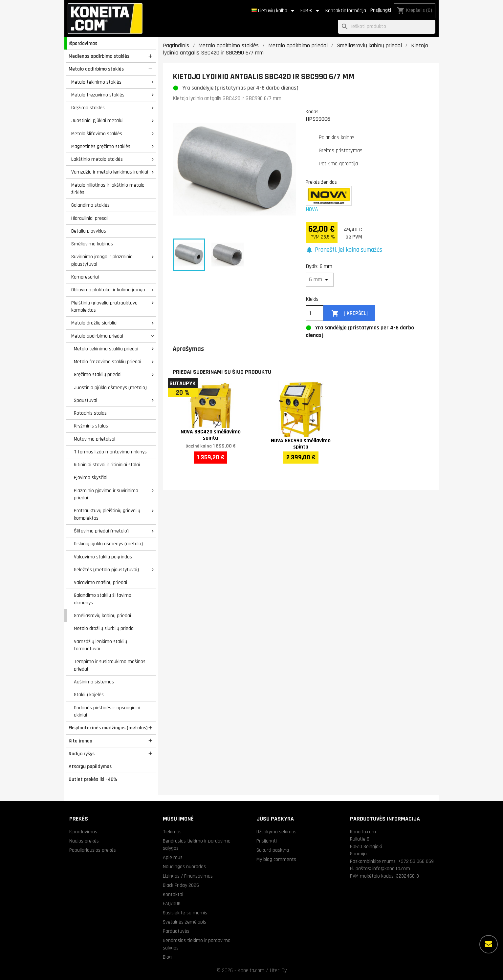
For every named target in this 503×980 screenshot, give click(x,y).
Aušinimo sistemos (94, 682)
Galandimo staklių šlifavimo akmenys (103, 599)
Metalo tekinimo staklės (96, 82)
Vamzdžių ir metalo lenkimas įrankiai (110, 172)
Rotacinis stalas (90, 413)
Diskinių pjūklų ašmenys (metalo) (108, 544)
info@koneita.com (391, 868)
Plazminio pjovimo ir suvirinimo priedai (106, 494)
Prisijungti (381, 10)
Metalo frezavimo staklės (98, 95)
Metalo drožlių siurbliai (94, 323)
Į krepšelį (350, 313)
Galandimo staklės (90, 205)
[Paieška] (387, 27)
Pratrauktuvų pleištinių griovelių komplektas (107, 514)
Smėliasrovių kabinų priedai (102, 615)
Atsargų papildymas (90, 766)
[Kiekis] (315, 313)
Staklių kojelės (89, 695)
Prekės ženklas (321, 182)
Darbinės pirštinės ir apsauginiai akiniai (107, 711)
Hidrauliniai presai (89, 218)
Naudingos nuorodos (184, 866)
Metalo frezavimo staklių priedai (108, 362)
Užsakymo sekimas (276, 832)
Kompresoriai (85, 277)
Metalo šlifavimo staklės (97, 134)
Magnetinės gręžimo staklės (101, 146)
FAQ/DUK (172, 904)
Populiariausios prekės (93, 850)
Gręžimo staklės (88, 108)
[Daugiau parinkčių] (489, 944)
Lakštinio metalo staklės (97, 159)
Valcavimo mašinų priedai (100, 582)
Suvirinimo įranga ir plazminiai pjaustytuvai (102, 260)
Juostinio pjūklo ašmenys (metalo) (110, 387)
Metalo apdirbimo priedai (97, 336)
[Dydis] (320, 280)
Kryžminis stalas (91, 426)
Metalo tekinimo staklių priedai (106, 349)
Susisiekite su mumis (185, 913)
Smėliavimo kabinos (92, 244)
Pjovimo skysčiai (91, 477)
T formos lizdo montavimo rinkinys (110, 452)
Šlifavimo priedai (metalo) (101, 531)
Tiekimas (172, 832)
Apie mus (173, 857)
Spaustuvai (86, 400)
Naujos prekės (84, 841)
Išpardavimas (83, 43)
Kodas (312, 112)
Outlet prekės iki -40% (93, 779)
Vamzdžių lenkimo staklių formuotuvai (100, 645)
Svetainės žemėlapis (185, 922)
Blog (167, 957)
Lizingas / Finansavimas (188, 876)
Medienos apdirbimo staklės (99, 56)
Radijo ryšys (82, 754)
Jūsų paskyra (275, 819)
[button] (344, 250)
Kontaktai (173, 894)
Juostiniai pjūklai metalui (97, 120)
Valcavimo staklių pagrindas (103, 557)
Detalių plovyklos (89, 231)
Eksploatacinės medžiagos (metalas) (108, 728)
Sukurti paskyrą (273, 850)
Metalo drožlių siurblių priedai (104, 628)
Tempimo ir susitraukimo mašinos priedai (110, 665)
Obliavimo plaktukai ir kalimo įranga (108, 290)
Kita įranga (80, 741)
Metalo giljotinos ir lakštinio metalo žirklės (108, 189)
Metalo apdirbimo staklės (96, 69)
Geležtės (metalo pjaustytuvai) (106, 570)
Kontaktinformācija (346, 11)
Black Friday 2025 (181, 885)
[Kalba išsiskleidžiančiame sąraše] (274, 11)
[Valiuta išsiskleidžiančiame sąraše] (311, 11)
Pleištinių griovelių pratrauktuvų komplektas (104, 307)
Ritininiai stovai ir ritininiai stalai (107, 465)
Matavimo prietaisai (95, 439)
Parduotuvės (176, 931)
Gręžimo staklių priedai (98, 374)
